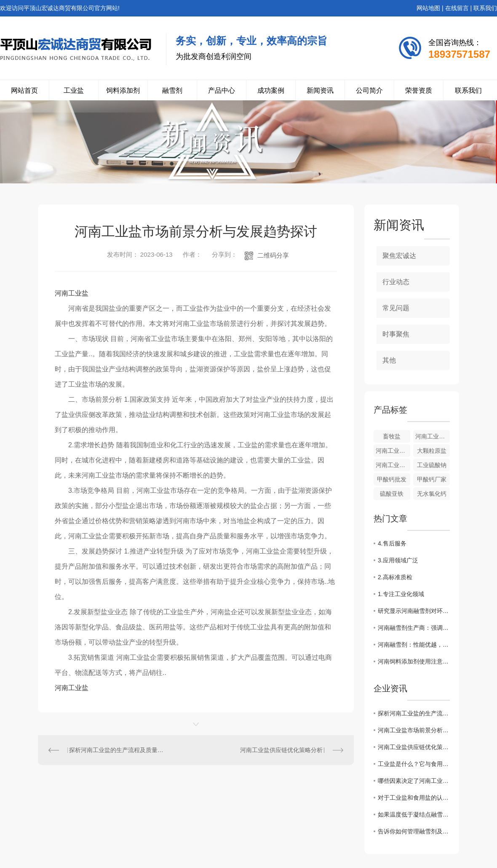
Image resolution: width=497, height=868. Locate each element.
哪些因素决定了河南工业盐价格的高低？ (414, 781)
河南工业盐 (72, 293)
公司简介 (369, 90)
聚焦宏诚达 (399, 256)
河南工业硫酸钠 (393, 465)
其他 (389, 360)
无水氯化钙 (432, 494)
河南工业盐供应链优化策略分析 (281, 750)
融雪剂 (172, 90)
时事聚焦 (396, 334)
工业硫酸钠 (432, 465)
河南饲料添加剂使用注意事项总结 (414, 661)
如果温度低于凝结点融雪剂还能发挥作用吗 (414, 814)
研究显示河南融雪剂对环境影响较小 (414, 611)
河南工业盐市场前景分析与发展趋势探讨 (414, 730)
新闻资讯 (320, 90)
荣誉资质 (419, 90)
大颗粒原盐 (432, 451)
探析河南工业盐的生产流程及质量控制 (117, 750)
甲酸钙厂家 (432, 479)
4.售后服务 (392, 543)
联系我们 (485, 8)
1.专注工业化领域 (401, 594)
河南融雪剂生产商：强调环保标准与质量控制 (414, 628)
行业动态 (396, 282)
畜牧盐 (392, 436)
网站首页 (24, 90)
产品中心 (222, 90)
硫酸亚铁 (392, 494)
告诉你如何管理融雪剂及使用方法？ (414, 831)
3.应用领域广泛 (398, 560)
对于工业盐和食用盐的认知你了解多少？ (414, 798)
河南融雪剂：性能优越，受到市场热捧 (414, 645)
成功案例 (271, 90)
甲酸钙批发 (392, 479)
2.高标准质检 (395, 577)
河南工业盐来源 (433, 436)
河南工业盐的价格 (393, 451)
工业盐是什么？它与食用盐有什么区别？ (414, 764)
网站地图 (428, 8)
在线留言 (457, 8)
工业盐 (74, 90)
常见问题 (396, 308)
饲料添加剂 (123, 90)
